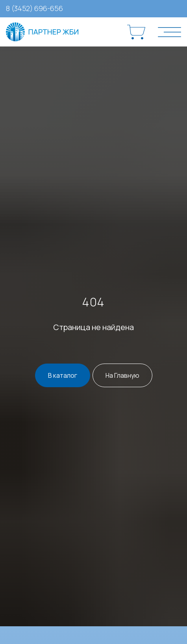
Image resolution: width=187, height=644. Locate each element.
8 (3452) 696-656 (34, 8)
